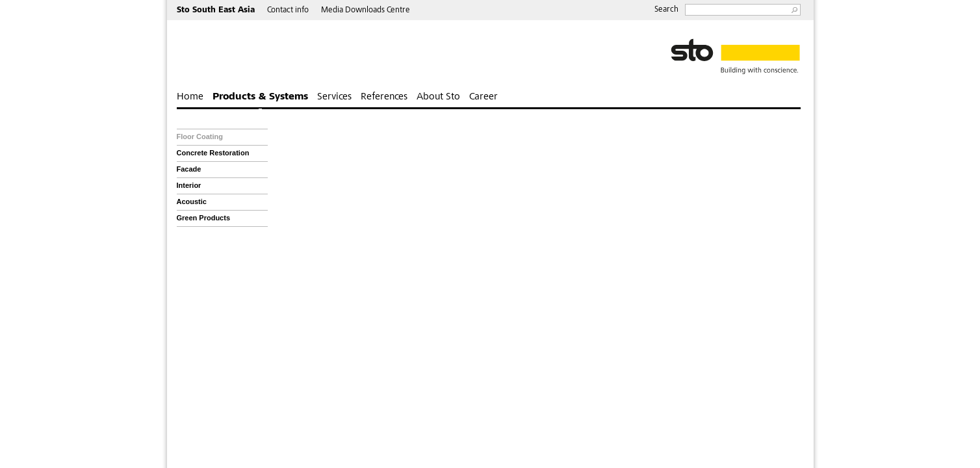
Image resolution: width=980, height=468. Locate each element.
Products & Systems (260, 97)
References (384, 97)
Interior (189, 185)
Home (190, 97)
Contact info (288, 11)
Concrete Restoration (213, 153)
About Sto (438, 97)
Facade (189, 169)
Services (334, 97)
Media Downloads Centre (366, 11)
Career (484, 97)
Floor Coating (200, 136)
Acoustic (192, 201)
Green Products (204, 218)
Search (666, 10)
